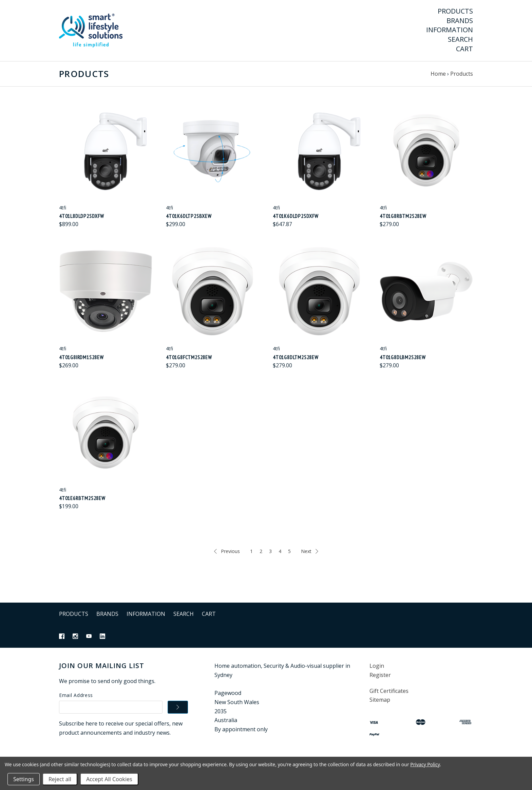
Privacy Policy (425, 764)
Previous (227, 551)
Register (380, 675)
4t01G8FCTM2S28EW (189, 357)
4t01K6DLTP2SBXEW (189, 216)
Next (310, 551)
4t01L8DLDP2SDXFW (82, 216)
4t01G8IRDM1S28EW (81, 357)
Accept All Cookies (109, 779)
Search (460, 39)
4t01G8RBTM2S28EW (403, 216)
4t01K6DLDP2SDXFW (296, 216)
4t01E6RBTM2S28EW (82, 498)
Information (450, 30)
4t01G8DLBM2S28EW (403, 357)
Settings (24, 779)
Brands (460, 21)
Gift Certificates (389, 691)
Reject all (60, 779)
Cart (464, 49)
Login (377, 666)
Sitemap (380, 700)
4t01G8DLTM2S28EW (296, 357)
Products (455, 11)
